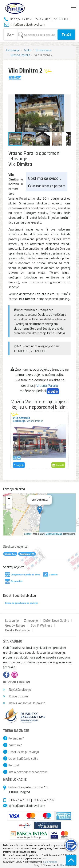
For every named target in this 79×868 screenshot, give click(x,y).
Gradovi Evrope (15, 625)
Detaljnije (19, 465)
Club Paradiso (50, 862)
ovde (53, 391)
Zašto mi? (15, 745)
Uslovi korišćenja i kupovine (24, 703)
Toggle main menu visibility (74, 7)
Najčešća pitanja (17, 689)
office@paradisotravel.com (27, 806)
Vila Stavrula (28, 419)
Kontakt (14, 765)
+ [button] (9, 499)
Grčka (28, 50)
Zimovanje (31, 620)
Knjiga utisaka (15, 696)
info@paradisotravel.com (28, 24)
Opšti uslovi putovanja (24, 752)
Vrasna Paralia (20, 55)
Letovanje (13, 50)
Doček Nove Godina (56, 620)
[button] (67, 98)
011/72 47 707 (44, 800)
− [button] (9, 505)
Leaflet (28, 534)
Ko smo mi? (16, 738)
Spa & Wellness (42, 625)
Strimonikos (44, 50)
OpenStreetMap (54, 534)
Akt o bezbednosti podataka (28, 772)
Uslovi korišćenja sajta (23, 758)
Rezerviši (58, 465)
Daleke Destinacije (18, 630)
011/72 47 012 (19, 800)
